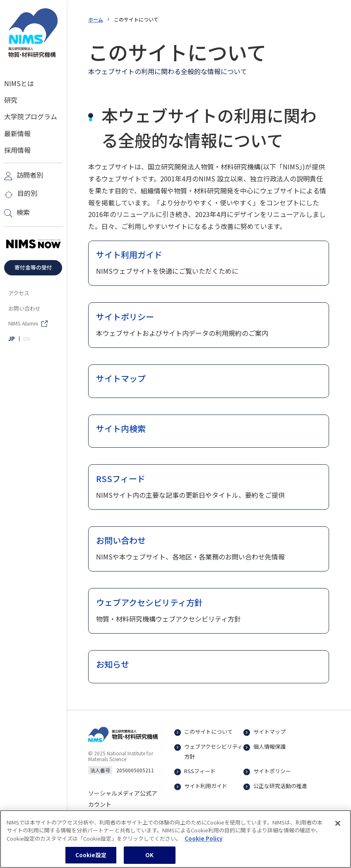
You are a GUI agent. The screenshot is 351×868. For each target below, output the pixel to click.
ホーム (96, 19)
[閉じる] (338, 829)
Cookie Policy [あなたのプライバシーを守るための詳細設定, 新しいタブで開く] (203, 844)
